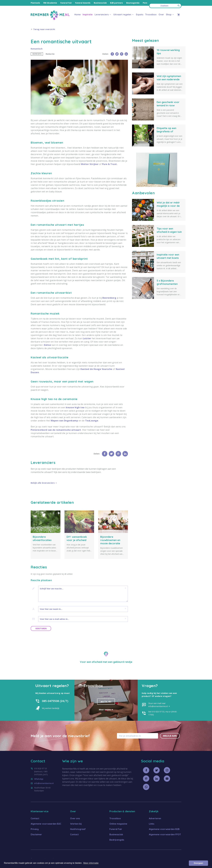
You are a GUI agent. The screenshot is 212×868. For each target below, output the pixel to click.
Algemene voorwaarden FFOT (165, 834)
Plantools (35, 3)
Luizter (87, 338)
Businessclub (100, 3)
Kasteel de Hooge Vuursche (96, 369)
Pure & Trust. (110, 164)
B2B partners (116, 3)
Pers (145, 3)
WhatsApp (39, 779)
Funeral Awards (83, 3)
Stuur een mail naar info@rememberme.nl (159, 705)
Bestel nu (106, 701)
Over (161, 15)
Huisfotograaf (78, 829)
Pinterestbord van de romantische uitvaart (56, 430)
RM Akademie (50, 3)
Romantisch (37, 49)
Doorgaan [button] (199, 863)
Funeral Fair (66, 3)
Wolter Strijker (90, 164)
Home (78, 15)
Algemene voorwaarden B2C (46, 824)
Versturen (41, 628)
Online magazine (118, 824)
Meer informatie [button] (91, 863)
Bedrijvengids (117, 840)
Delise (47, 345)
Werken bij (76, 824)
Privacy (35, 829)
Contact (35, 818)
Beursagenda (133, 3)
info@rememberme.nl (44, 783)
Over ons (75, 818)
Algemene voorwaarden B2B (164, 829)
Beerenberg (109, 298)
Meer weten (106, 709)
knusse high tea (75, 407)
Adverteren (155, 818)
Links (152, 824)
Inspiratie (88, 15)
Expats (140, 15)
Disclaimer (36, 834)
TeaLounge (92, 421)
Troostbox (151, 15)
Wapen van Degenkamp (64, 421)
